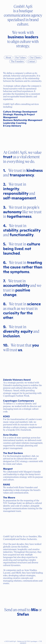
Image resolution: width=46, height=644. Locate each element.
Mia (34, 610)
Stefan (23, 614)
